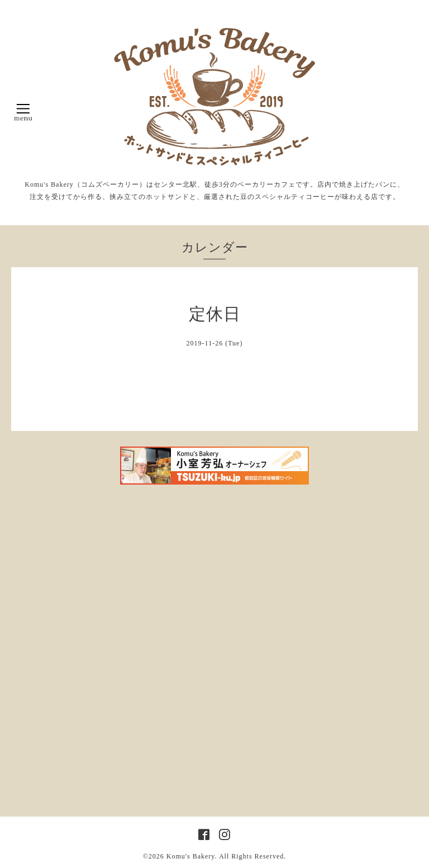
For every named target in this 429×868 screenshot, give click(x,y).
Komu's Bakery (191, 856)
